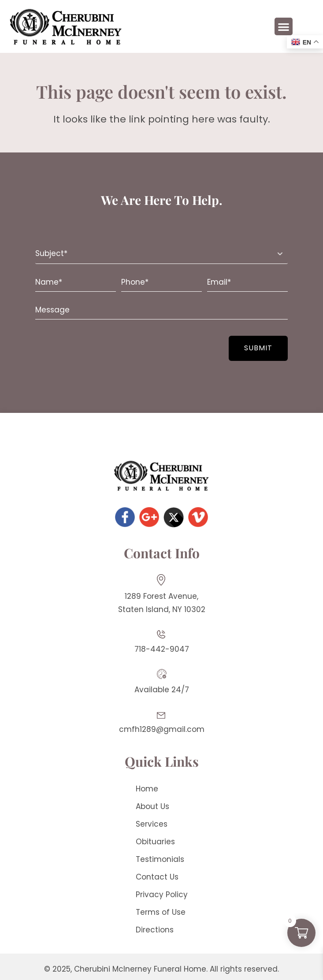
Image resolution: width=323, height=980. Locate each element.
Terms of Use (161, 912)
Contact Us (157, 877)
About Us (152, 806)
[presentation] (89, 343)
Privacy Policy (162, 895)
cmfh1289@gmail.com (162, 729)
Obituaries (155, 842)
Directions (155, 930)
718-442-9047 (162, 649)
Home (147, 789)
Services (152, 824)
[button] (284, 27)
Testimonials (160, 859)
